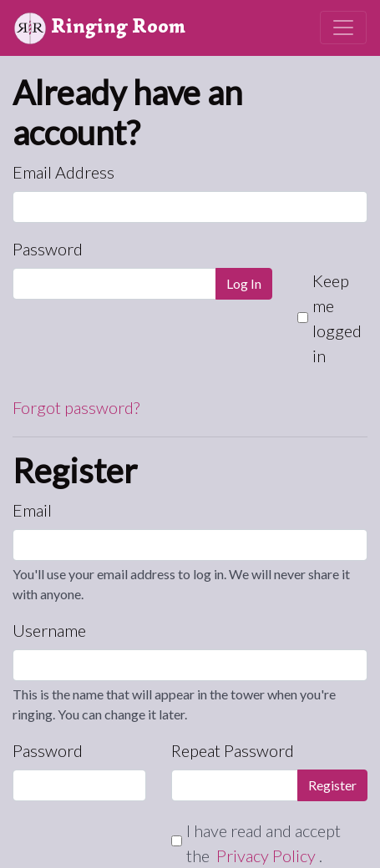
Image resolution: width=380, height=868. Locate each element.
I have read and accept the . (263, 843)
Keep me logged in (337, 318)
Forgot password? (76, 407)
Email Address (63, 172)
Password (48, 249)
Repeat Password (233, 750)
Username (49, 630)
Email (32, 510)
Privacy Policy (268, 855)
